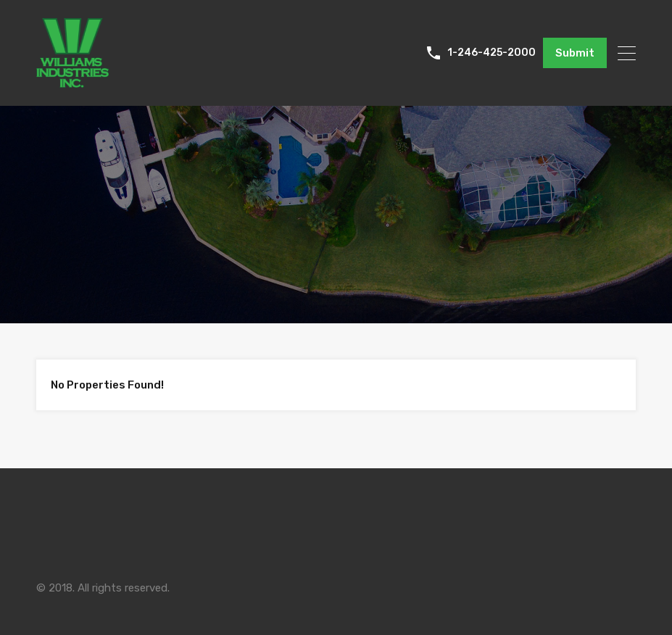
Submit (575, 53)
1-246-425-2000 (491, 53)
